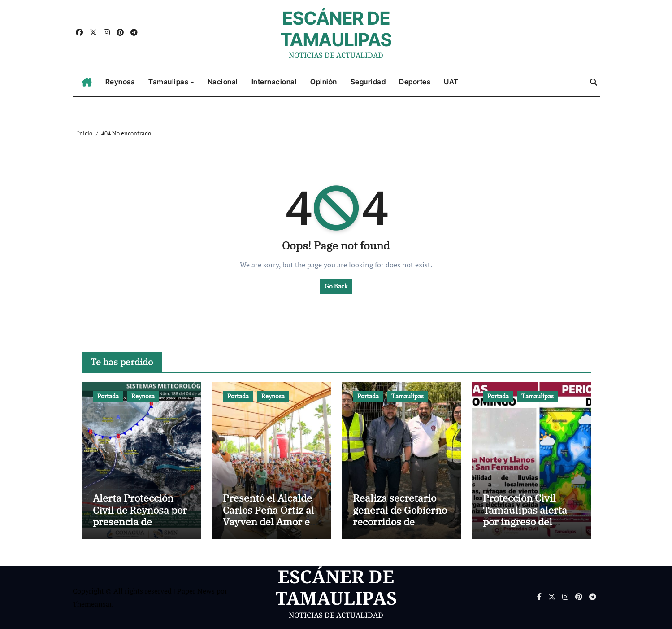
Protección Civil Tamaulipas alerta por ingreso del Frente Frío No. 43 (525, 515)
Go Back (336, 286)
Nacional (223, 82)
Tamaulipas (169, 82)
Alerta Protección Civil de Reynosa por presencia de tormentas (140, 515)
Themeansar (92, 604)
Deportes (415, 82)
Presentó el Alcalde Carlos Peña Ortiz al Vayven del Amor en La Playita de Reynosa (269, 522)
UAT (451, 82)
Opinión (324, 82)
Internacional (274, 82)
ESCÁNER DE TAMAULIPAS (336, 29)
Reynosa (120, 82)
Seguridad (368, 82)
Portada (108, 396)
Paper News (196, 591)
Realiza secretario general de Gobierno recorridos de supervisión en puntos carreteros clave (400, 527)
